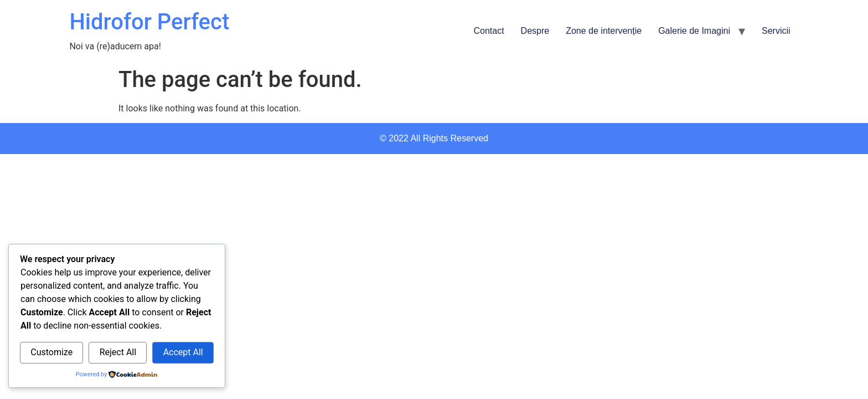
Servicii (776, 31)
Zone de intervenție (604, 31)
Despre (535, 31)
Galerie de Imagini (694, 31)
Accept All (183, 352)
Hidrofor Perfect (149, 22)
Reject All (118, 352)
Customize (51, 352)
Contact (489, 31)
